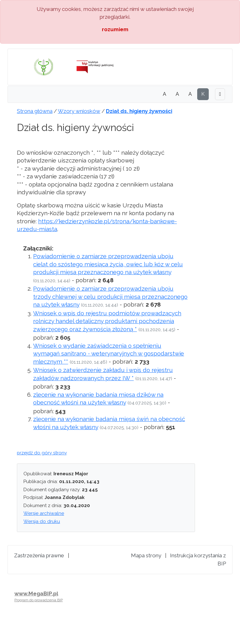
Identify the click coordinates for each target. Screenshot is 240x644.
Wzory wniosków (79, 111)
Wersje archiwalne (44, 513)
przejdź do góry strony (42, 453)
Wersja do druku (42, 521)
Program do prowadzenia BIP (39, 600)
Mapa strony (146, 555)
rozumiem (115, 29)
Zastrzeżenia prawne (39, 555)
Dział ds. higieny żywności (139, 111)
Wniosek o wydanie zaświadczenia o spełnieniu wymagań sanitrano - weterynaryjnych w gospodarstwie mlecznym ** (109, 353)
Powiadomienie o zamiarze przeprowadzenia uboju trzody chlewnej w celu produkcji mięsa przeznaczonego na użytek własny (110, 296)
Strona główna (35, 111)
